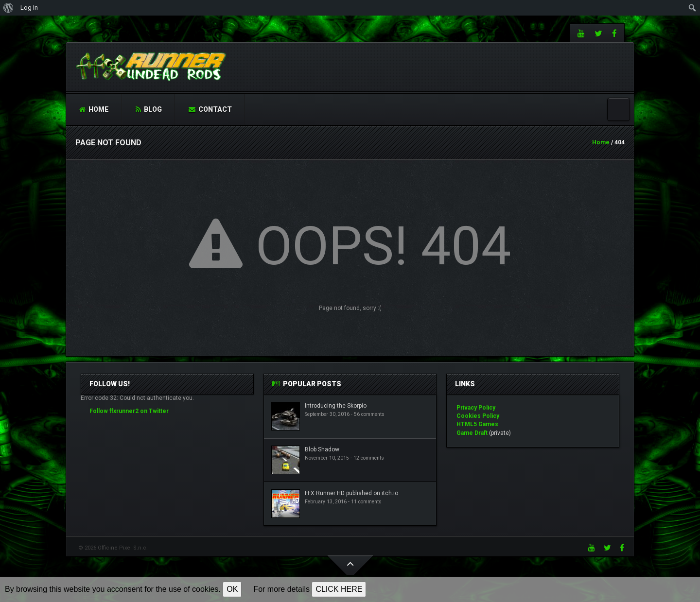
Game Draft (472, 433)
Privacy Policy (476, 408)
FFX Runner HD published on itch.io (351, 493)
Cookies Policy (478, 416)
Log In (29, 8)
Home (94, 109)
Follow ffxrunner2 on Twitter (129, 411)
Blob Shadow (322, 449)
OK (232, 589)
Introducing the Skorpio (336, 406)
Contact (210, 109)
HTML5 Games (477, 424)
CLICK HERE (339, 589)
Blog (149, 109)
